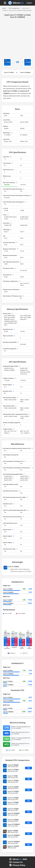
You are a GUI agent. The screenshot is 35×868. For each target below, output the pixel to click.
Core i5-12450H (13, 787)
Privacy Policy (19, 865)
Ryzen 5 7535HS (13, 846)
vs (29, 768)
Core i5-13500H (13, 820)
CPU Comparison (14, 8)
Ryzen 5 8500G (13, 831)
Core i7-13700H (13, 802)
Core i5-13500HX (25, 72)
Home (4, 8)
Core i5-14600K (13, 765)
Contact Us (18, 862)
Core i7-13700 (13, 776)
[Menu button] (5, 3)
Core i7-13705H (9, 72)
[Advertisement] (17, 39)
